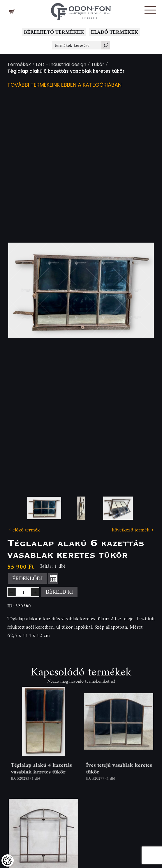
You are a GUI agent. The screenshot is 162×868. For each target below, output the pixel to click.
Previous (22, 290)
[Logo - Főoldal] (81, 10)
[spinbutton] (23, 592)
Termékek (19, 65)
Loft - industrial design (61, 65)
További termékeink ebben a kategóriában (64, 85)
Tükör (98, 65)
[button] (150, 10)
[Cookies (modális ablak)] (8, 860)
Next (140, 290)
